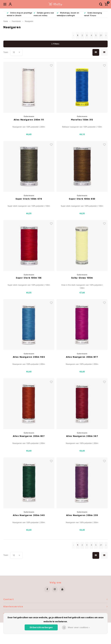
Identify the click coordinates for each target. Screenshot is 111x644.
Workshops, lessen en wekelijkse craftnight (68, 14)
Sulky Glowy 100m (82, 278)
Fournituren (16, 21)
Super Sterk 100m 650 (82, 199)
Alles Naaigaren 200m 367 (82, 436)
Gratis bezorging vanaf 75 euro (93, 14)
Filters (55, 44)
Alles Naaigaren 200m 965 (29, 357)
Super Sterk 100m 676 (29, 199)
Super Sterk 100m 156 (29, 278)
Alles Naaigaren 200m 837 (29, 436)
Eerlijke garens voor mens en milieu (44, 14)
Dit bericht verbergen (41, 627)
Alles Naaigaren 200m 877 (82, 357)
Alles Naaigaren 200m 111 (29, 120)
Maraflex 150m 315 (82, 120)
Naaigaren (29, 21)
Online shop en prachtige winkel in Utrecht (19, 14)
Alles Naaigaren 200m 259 (82, 515)
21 (101, 35)
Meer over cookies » (79, 627)
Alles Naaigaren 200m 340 (29, 515)
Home (6, 21)
